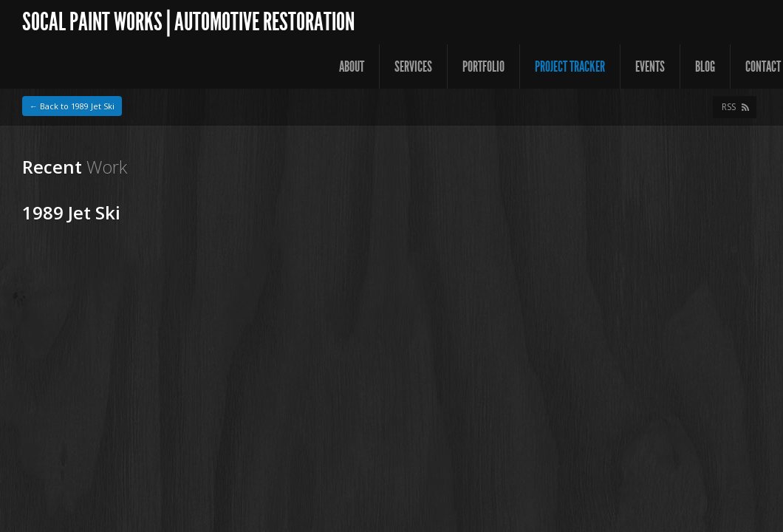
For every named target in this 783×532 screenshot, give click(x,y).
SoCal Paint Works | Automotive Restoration (188, 22)
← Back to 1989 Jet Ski (72, 106)
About (352, 66)
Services (413, 66)
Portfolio (483, 66)
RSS (729, 107)
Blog (705, 66)
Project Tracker (570, 66)
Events (650, 66)
